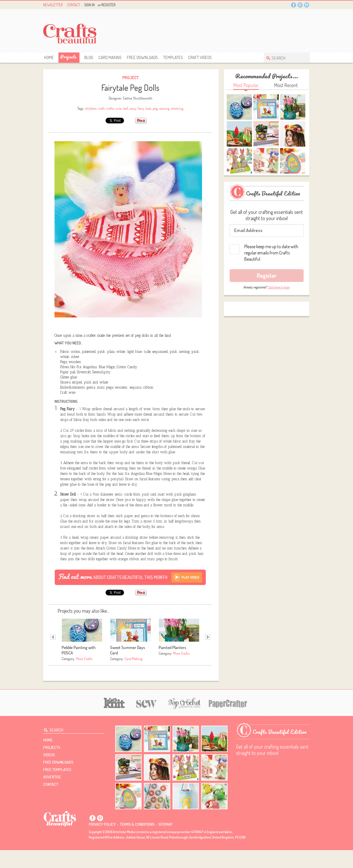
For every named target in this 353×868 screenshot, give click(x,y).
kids (148, 108)
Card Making (110, 57)
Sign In (89, 5)
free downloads (142, 57)
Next (208, 655)
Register (108, 5)
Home (49, 57)
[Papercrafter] (228, 721)
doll (126, 108)
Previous (53, 655)
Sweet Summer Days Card (128, 668)
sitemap (165, 842)
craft (101, 108)
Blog (89, 57)
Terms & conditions (137, 842)
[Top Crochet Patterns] (184, 721)
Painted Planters (172, 665)
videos (49, 773)
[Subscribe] (130, 595)
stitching (177, 108)
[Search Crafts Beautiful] (284, 57)
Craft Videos (200, 57)
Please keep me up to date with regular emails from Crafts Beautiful (271, 253)
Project (131, 78)
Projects (68, 57)
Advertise (52, 795)
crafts (110, 108)
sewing (164, 108)
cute (119, 108)
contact (51, 802)
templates (173, 57)
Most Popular (246, 85)
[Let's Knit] (114, 720)
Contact (73, 5)
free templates (57, 787)
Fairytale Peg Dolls (130, 88)
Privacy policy (102, 842)
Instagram (307, 5)
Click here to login (279, 287)
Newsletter (53, 5)
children (91, 108)
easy (133, 108)
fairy (141, 108)
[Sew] (147, 721)
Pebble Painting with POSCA (79, 668)
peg (155, 108)
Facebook (294, 5)
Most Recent (286, 85)
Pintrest (300, 5)
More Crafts (84, 677)
